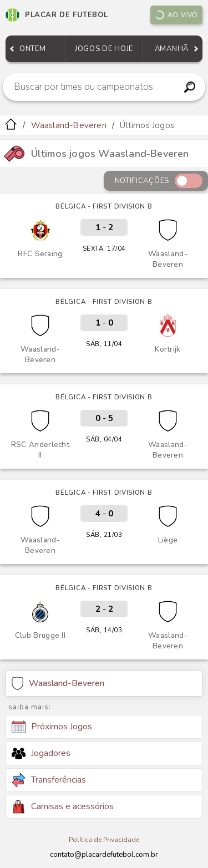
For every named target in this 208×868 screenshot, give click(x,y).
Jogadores (41, 753)
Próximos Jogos (52, 727)
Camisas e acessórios (63, 807)
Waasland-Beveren (69, 125)
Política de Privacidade (104, 840)
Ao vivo (176, 15)
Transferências (49, 780)
